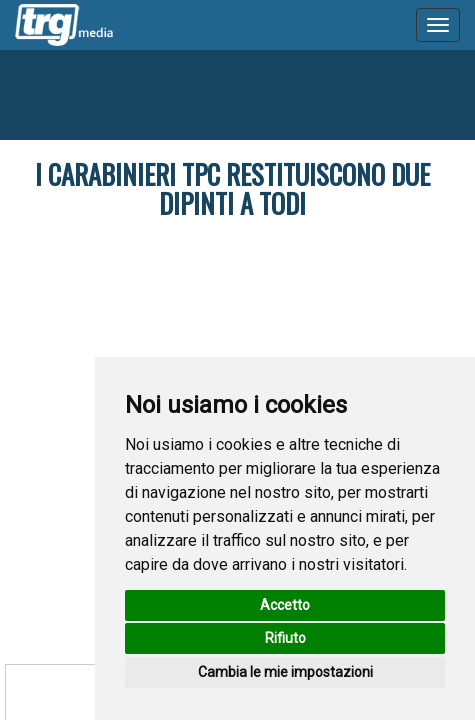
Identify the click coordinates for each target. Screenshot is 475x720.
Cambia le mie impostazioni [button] (285, 672)
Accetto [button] (285, 605)
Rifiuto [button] (285, 638)
